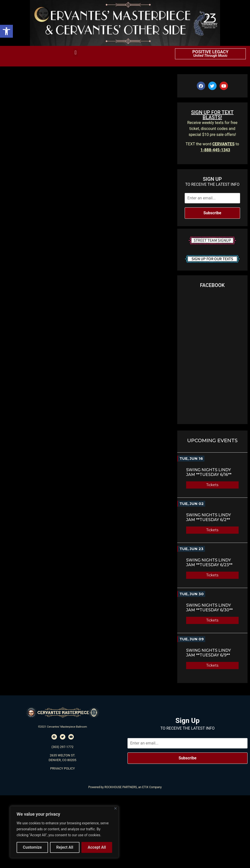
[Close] (115, 808)
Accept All (97, 847)
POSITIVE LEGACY (210, 52)
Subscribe (212, 213)
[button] (6, 31)
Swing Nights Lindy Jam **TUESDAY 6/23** (209, 562)
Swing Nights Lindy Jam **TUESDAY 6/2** (209, 517)
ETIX (145, 787)
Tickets (212, 485)
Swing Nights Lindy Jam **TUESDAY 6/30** (209, 608)
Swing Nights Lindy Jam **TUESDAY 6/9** (209, 653)
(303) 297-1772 (62, 747)
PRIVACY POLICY (62, 768)
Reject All (65, 847)
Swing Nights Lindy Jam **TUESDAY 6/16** (209, 472)
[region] (64, 832)
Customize (32, 847)
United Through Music (210, 56)
